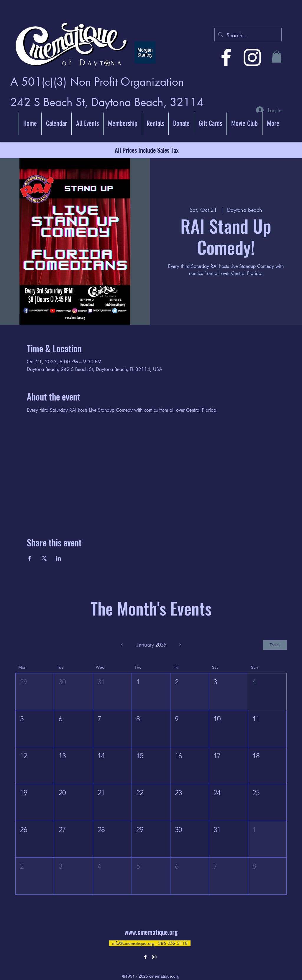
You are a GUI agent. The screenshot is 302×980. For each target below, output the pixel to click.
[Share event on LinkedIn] (59, 558)
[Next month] (180, 645)
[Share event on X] (44, 558)
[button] (277, 57)
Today (275, 645)
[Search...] (248, 35)
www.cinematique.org (151, 932)
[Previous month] (122, 645)
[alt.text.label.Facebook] (226, 57)
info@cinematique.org (133, 943)
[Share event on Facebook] (30, 558)
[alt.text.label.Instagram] (252, 57)
